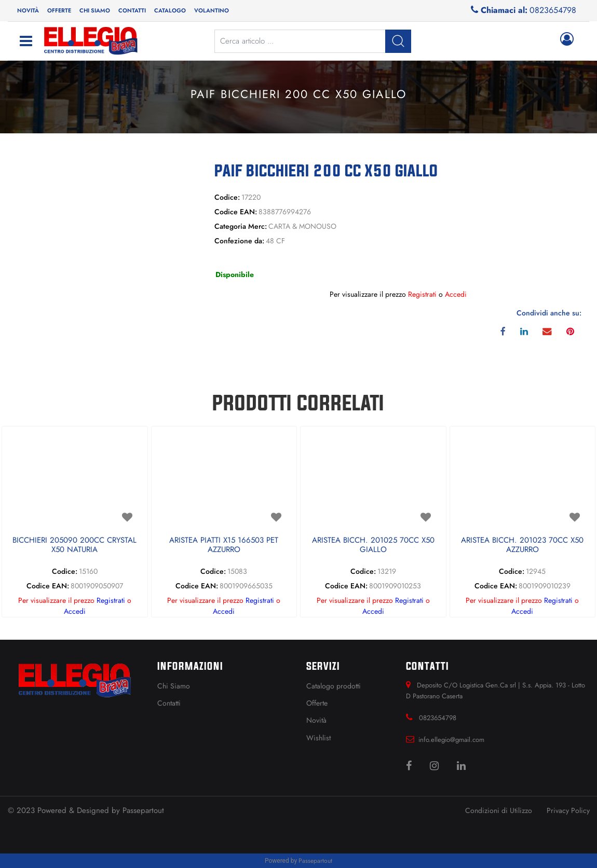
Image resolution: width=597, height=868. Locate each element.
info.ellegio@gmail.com (451, 740)
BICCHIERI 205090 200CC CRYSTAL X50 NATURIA (74, 545)
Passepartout (143, 810)
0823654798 (553, 10)
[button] (100, 233)
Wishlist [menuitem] (318, 738)
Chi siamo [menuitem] (95, 10)
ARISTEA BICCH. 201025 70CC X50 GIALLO (373, 545)
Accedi (456, 294)
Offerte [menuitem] (59, 10)
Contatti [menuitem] (132, 10)
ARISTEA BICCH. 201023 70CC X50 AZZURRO (522, 545)
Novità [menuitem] (28, 10)
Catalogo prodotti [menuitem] (334, 686)
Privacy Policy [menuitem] (568, 810)
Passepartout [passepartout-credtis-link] (315, 861)
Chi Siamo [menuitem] (174, 686)
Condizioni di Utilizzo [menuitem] (499, 810)
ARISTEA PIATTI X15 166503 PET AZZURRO (224, 545)
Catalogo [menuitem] (170, 10)
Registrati (422, 294)
